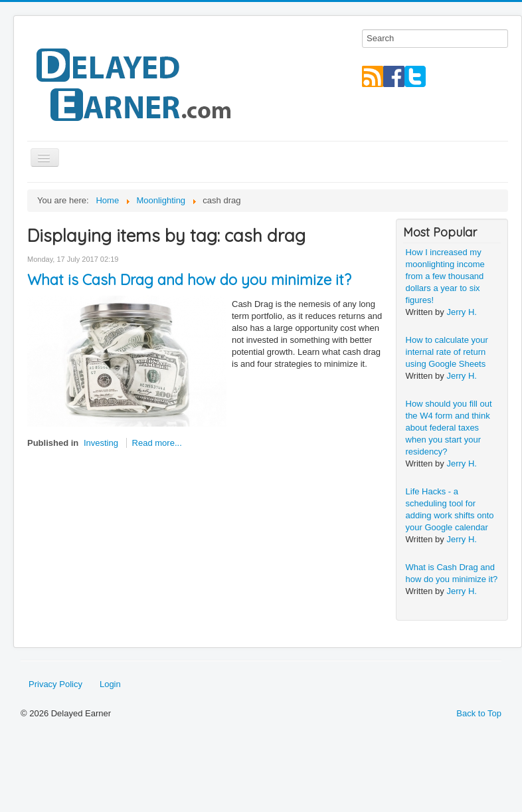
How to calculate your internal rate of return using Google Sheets (447, 352)
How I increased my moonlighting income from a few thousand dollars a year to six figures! (445, 276)
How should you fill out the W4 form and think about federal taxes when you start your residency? (449, 428)
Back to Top (479, 713)
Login (110, 684)
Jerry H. (462, 312)
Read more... (157, 443)
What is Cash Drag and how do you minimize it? (189, 280)
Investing (101, 443)
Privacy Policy (55, 684)
